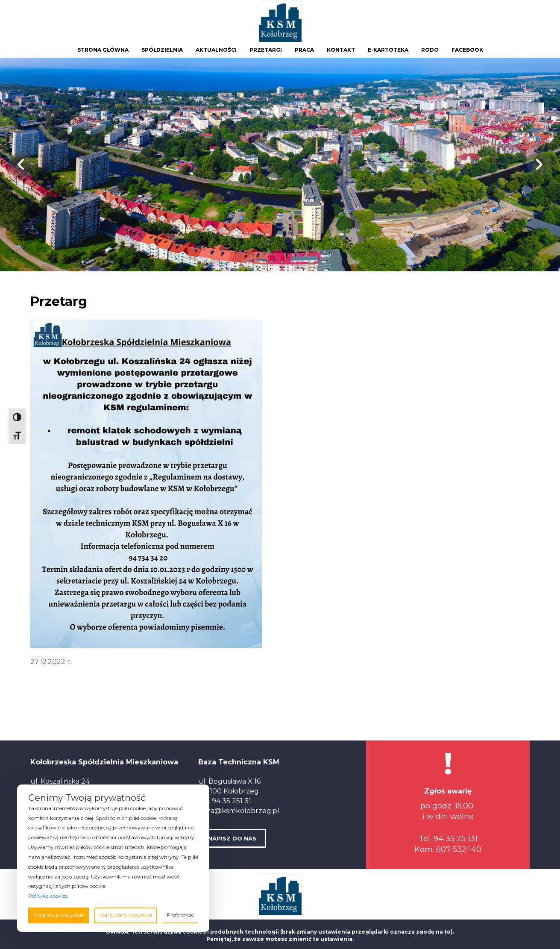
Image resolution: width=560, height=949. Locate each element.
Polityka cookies (48, 896)
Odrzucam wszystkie (126, 915)
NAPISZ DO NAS (232, 838)
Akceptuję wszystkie (59, 915)
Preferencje (180, 915)
